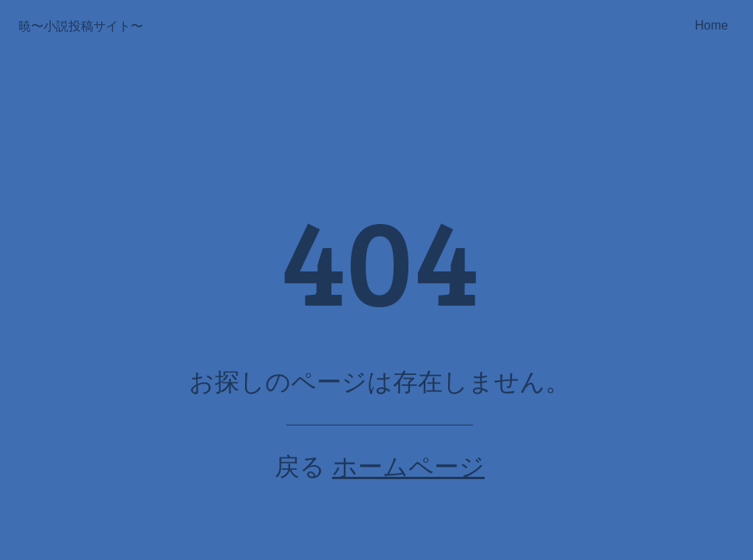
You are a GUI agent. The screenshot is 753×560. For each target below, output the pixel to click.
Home (711, 25)
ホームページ (408, 467)
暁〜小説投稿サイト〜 (81, 26)
